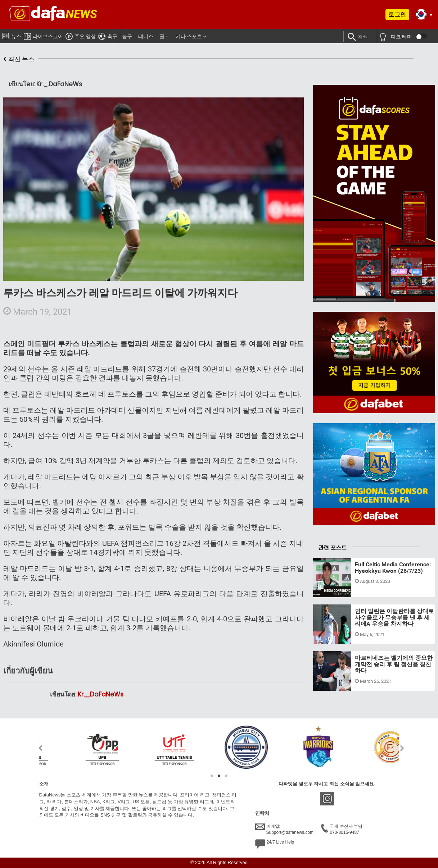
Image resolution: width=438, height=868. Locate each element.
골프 (164, 36)
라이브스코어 (43, 35)
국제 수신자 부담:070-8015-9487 (342, 829)
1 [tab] (212, 776)
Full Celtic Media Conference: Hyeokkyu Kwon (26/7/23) (393, 568)
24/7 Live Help (275, 844)
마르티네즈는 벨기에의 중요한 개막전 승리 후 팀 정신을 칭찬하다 (394, 664)
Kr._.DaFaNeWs (101, 694)
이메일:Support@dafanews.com (285, 829)
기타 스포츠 (189, 36)
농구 (127, 36)
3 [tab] (226, 776)
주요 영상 (81, 35)
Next (402, 748)
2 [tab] (219, 776)
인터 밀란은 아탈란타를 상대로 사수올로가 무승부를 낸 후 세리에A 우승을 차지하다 (394, 617)
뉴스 (12, 35)
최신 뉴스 (19, 59)
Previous (36, 748)
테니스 (146, 36)
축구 (108, 35)
